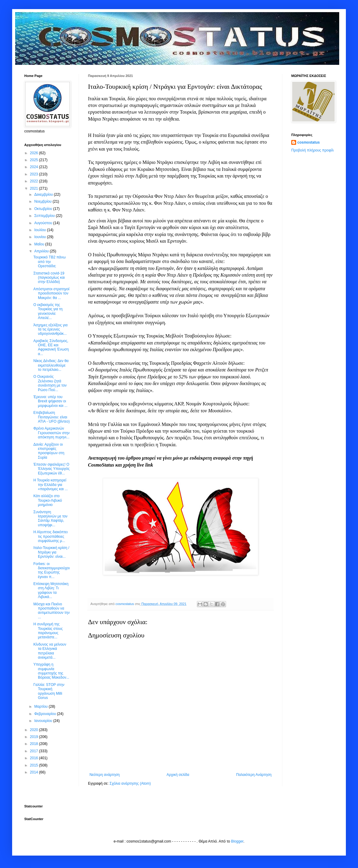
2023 (35, 174)
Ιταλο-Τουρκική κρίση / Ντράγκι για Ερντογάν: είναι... (51, 552)
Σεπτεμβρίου (45, 216)
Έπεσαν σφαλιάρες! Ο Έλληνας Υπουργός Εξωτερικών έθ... (52, 469)
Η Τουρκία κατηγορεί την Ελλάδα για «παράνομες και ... (51, 485)
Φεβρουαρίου (46, 714)
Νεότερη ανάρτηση (105, 775)
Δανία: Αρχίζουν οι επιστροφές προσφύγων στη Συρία (49, 451)
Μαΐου (40, 244)
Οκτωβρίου (44, 209)
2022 (35, 181)
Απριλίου (42, 251)
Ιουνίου (41, 237)
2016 (35, 758)
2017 (35, 751)
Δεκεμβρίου (44, 195)
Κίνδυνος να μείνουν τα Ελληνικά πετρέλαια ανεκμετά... (50, 651)
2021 (35, 188)
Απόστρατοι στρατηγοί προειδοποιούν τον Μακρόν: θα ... (51, 293)
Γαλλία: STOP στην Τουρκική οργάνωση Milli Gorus (49, 691)
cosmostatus (309, 142)
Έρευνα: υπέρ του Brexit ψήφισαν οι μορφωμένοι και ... (50, 401)
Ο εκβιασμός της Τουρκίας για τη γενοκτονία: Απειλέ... (48, 311)
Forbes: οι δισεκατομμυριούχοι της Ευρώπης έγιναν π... (52, 570)
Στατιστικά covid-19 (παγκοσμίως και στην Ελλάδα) (49, 278)
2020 (35, 730)
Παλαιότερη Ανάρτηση (254, 775)
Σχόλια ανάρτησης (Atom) (130, 783)
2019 (35, 737)
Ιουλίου (41, 230)
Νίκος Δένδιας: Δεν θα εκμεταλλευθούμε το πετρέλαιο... (51, 365)
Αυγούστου (44, 223)
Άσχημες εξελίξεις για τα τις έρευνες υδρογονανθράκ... (51, 329)
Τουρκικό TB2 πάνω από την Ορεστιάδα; (49, 262)
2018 (35, 744)
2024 (35, 167)
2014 (35, 772)
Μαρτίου (42, 707)
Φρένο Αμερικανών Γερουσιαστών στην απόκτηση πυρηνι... (52, 433)
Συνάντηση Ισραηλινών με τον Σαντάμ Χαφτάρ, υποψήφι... (50, 519)
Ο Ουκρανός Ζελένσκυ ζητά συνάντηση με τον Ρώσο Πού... (50, 383)
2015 (35, 765)
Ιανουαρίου (44, 721)
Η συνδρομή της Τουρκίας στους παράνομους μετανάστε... (48, 631)
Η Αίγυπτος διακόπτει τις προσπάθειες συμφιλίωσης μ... (51, 536)
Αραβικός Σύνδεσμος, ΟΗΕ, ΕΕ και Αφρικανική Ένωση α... (51, 347)
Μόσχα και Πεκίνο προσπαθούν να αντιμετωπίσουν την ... (52, 611)
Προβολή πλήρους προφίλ (312, 150)
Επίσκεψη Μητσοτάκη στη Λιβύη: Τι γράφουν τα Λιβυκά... (51, 590)
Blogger (237, 841)
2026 (35, 153)
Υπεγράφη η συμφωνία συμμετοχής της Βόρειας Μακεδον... (51, 671)
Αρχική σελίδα (178, 775)
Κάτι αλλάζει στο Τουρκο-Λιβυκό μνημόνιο (48, 500)
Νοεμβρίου (44, 201)
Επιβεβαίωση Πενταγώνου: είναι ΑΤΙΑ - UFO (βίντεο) (52, 417)
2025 (35, 160)
